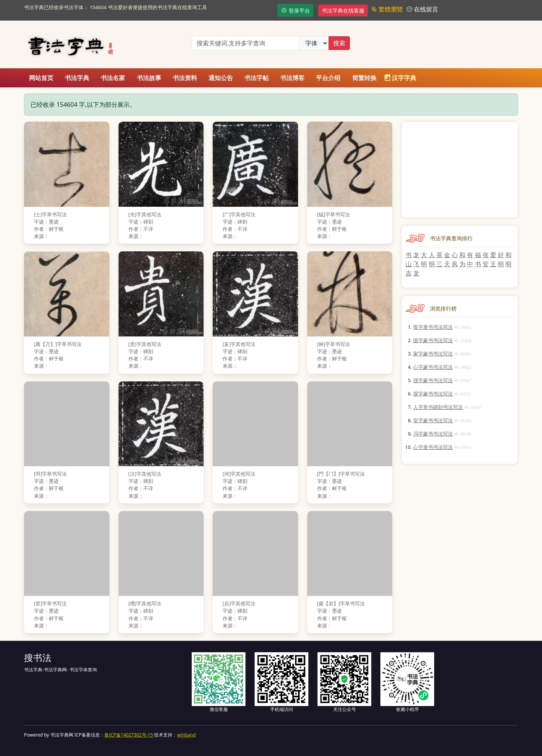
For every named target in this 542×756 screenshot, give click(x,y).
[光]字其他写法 (145, 214)
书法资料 (185, 78)
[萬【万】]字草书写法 (58, 344)
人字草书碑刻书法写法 (438, 407)
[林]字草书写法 (334, 344)
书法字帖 (257, 78)
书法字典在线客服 (343, 10)
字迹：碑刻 (141, 222)
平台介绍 (328, 78)
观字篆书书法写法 (433, 394)
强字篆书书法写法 (433, 380)
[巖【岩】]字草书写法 (341, 603)
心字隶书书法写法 (433, 447)
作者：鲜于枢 (49, 229)
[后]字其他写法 (239, 603)
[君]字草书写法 (50, 603)
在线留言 (425, 9)
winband (186, 735)
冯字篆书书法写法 (433, 434)
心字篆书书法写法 (433, 367)
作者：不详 (141, 229)
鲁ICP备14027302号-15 (129, 735)
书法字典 (77, 78)
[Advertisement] (460, 170)
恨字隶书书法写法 (433, 327)
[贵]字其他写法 (145, 344)
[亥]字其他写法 (239, 344)
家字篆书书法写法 (433, 354)
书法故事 (149, 78)
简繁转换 (364, 78)
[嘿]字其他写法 (145, 603)
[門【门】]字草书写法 (341, 474)
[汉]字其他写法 (145, 474)
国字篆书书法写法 (433, 340)
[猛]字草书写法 (334, 214)
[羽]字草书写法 (50, 474)
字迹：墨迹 (46, 222)
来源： (41, 236)
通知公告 (221, 78)
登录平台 (295, 10)
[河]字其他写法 (239, 474)
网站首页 (41, 78)
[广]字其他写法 (239, 214)
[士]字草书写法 (50, 214)
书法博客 (292, 78)
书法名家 (113, 78)
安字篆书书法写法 (433, 420)
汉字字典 (400, 78)
